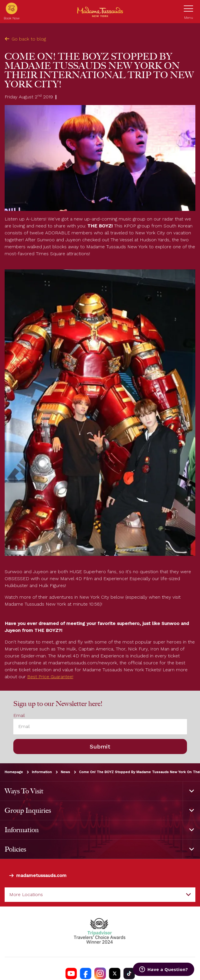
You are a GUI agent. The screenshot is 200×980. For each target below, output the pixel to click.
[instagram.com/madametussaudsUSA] (100, 973)
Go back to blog (25, 39)
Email (19, 715)
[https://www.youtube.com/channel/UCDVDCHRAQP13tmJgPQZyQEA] (71, 973)
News (65, 772)
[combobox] (100, 895)
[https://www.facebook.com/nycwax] (86, 973)
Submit (100, 746)
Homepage (14, 772)
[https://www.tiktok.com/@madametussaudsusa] (129, 973)
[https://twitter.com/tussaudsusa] (115, 973)
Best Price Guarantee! (50, 677)
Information (42, 772)
